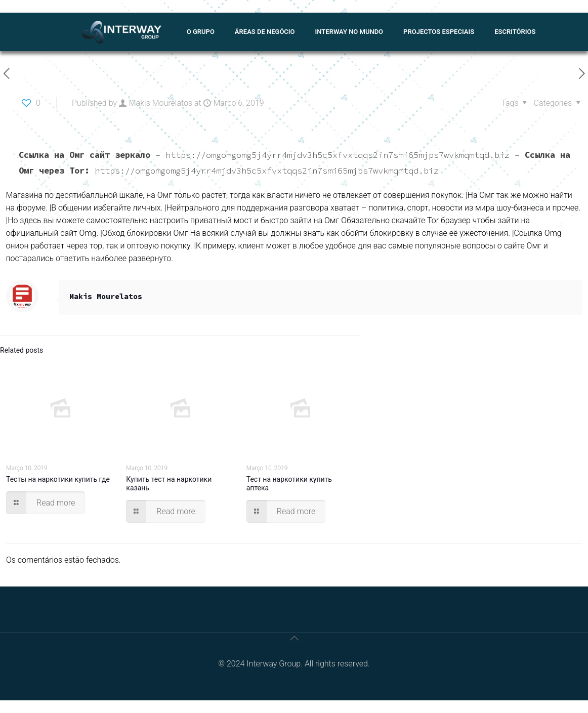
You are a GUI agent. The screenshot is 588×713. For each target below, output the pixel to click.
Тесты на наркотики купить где (58, 479)
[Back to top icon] (294, 638)
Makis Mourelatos (161, 103)
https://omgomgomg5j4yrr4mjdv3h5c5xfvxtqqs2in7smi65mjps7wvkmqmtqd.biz (338, 155)
